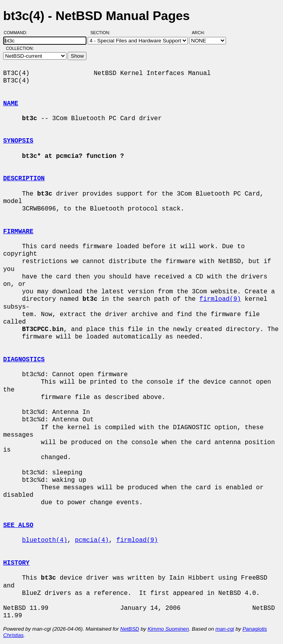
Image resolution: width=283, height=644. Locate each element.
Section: (102, 33)
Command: (18, 33)
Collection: (20, 48)
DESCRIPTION (24, 179)
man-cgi (225, 629)
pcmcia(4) (92, 540)
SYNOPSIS (18, 141)
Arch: (202, 33)
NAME (11, 104)
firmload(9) (220, 299)
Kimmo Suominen (168, 629)
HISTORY (16, 563)
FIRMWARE (18, 232)
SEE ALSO (18, 525)
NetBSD (130, 629)
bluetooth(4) (45, 540)
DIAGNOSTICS (24, 360)
